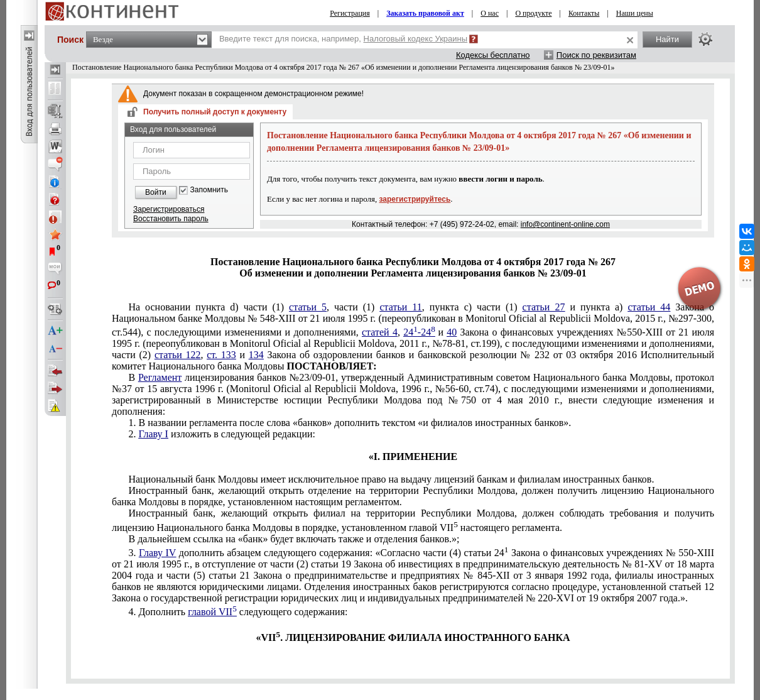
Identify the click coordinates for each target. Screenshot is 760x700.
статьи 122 (178, 355)
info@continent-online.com (565, 224)
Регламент (160, 377)
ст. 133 (221, 355)
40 (452, 332)
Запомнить (209, 190)
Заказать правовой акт (425, 13)
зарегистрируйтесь (415, 199)
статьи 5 (308, 307)
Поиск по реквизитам (596, 55)
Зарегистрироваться (169, 209)
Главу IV (157, 553)
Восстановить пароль (171, 219)
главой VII (212, 612)
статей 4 (380, 332)
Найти (667, 39)
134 (256, 355)
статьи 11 (400, 307)
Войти (156, 192)
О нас (490, 13)
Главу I (153, 434)
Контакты (584, 13)
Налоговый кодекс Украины (416, 39)
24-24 (419, 332)
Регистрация (350, 13)
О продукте (533, 13)
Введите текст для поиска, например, (343, 39)
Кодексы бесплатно (493, 55)
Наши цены (635, 13)
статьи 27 (544, 307)
